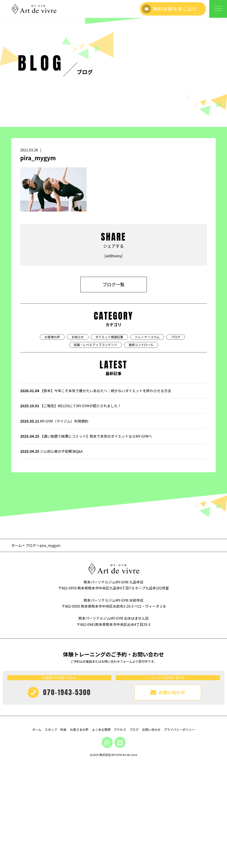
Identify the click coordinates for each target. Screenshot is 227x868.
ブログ (176, 420)
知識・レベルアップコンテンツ (95, 428)
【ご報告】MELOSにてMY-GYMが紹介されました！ (71, 489)
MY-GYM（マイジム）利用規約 (54, 504)
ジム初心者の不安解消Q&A (51, 534)
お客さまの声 (79, 813)
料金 (64, 813)
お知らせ (78, 420)
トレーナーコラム (147, 420)
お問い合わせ (151, 813)
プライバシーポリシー (179, 813)
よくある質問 (101, 813)
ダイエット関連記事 (109, 420)
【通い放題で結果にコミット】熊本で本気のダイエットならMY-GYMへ (86, 519)
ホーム (17, 628)
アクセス (120, 813)
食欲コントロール (141, 428)
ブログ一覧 (114, 367)
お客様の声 (52, 420)
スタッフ (51, 813)
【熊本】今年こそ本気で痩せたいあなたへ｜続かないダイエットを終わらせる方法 (96, 473)
